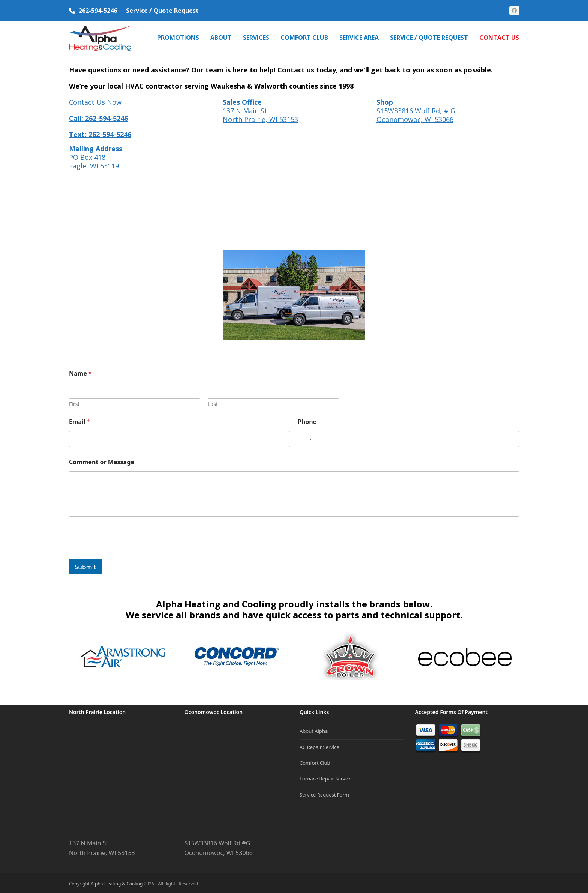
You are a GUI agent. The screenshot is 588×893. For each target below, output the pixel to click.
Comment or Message (102, 460)
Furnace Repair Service (326, 776)
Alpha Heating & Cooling (117, 882)
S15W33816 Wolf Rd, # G (416, 108)
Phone (307, 420)
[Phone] (408, 437)
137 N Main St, (246, 108)
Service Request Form (324, 792)
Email (80, 420)
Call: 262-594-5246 (98, 116)
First (74, 402)
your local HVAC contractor (136, 83)
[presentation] (126, 552)
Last (213, 402)
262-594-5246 (98, 11)
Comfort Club (315, 760)
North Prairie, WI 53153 (260, 117)
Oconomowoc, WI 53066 (415, 117)
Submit (85, 564)
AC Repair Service (319, 744)
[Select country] (306, 437)
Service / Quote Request (162, 11)
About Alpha (314, 729)
